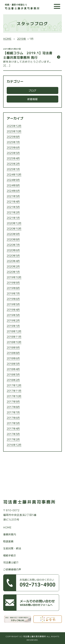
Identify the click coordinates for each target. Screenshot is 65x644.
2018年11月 (14, 337)
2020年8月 (13, 239)
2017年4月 (13, 428)
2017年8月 (13, 407)
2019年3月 (13, 315)
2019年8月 (13, 288)
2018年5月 (13, 364)
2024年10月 (14, 174)
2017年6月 (13, 418)
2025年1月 (13, 169)
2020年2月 (13, 266)
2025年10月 (14, 131)
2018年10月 (14, 342)
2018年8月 (13, 353)
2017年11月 (14, 391)
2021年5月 (13, 196)
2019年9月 (13, 282)
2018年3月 (13, 374)
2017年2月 (13, 439)
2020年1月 (13, 272)
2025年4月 (13, 158)
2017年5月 (13, 423)
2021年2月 (13, 212)
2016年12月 (14, 445)
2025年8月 (13, 137)
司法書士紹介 (11, 562)
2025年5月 (13, 153)
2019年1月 (13, 326)
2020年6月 (13, 250)
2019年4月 (13, 310)
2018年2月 (13, 380)
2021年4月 (13, 201)
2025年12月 (14, 126)
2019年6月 (13, 299)
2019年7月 (13, 293)
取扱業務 (8, 541)
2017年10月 (14, 396)
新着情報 (32, 99)
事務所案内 (10, 534)
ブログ (32, 90)
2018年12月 (14, 331)
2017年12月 (14, 385)
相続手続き (10, 555)
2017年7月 (13, 412)
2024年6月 (13, 191)
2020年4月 (13, 261)
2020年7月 (13, 245)
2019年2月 (13, 320)
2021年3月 (13, 207)
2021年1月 (13, 218)
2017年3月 (13, 434)
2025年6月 (13, 147)
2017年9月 (13, 401)
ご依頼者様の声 (12, 569)
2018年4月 (13, 369)
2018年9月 (13, 347)
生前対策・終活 (12, 548)
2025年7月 (13, 142)
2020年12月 (14, 223)
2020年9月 (13, 234)
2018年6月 (13, 358)
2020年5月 (13, 255)
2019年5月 (13, 304)
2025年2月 (13, 164)
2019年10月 (14, 277)
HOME (7, 527)
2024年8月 (13, 185)
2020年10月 (14, 228)
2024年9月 (13, 180)
